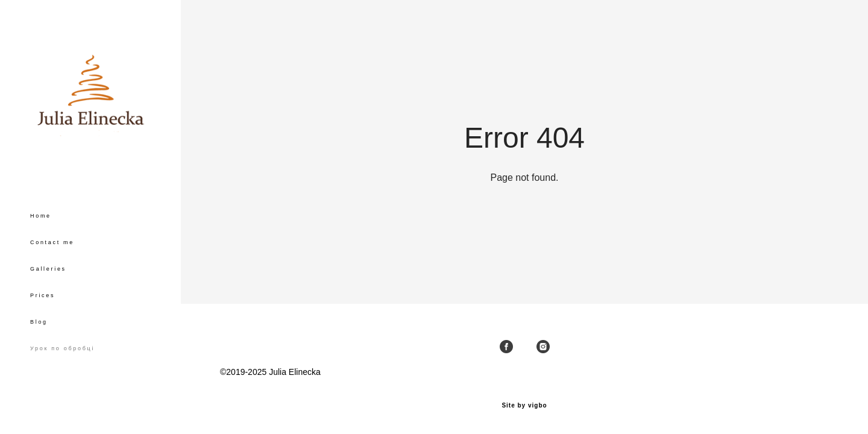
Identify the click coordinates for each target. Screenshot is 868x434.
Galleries (48, 269)
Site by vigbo (524, 406)
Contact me (52, 242)
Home (41, 216)
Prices (42, 295)
